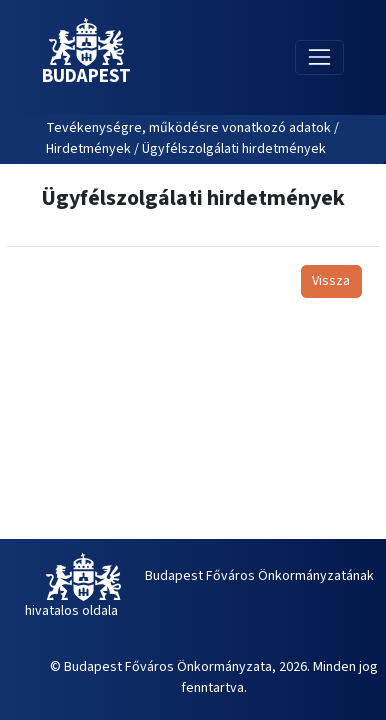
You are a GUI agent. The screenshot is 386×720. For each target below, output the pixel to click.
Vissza (331, 281)
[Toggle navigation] (319, 57)
